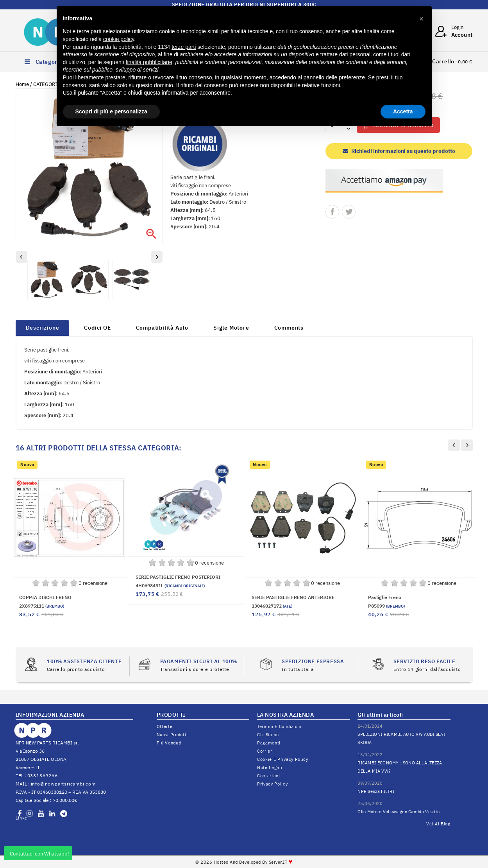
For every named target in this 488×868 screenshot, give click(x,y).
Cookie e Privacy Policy (283, 759)
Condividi (332, 212)
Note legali (270, 768)
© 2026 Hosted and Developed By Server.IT (244, 862)
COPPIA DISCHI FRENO (45, 597)
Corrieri (265, 751)
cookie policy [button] (119, 39)
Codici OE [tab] (97, 328)
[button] (422, 19)
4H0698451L (170, 586)
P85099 (386, 606)
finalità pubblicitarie (149, 62)
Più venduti (169, 743)
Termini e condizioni (279, 726)
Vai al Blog (438, 824)
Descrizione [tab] (43, 328)
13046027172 (272, 606)
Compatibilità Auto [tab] (162, 328)
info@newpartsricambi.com (63, 784)
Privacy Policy (273, 784)
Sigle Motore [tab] (231, 328)
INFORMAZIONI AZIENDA (50, 715)
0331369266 (43, 776)
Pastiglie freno (385, 597)
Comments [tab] (289, 328)
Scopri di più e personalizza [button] (111, 111)
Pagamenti (269, 743)
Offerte (165, 726)
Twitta (349, 212)
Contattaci (269, 776)
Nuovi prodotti (172, 735)
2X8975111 (42, 606)
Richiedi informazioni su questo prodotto (399, 151)
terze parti (184, 47)
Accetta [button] (403, 111)
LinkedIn (21, 818)
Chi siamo (268, 735)
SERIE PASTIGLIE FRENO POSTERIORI (178, 577)
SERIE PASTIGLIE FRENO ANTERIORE (293, 597)
